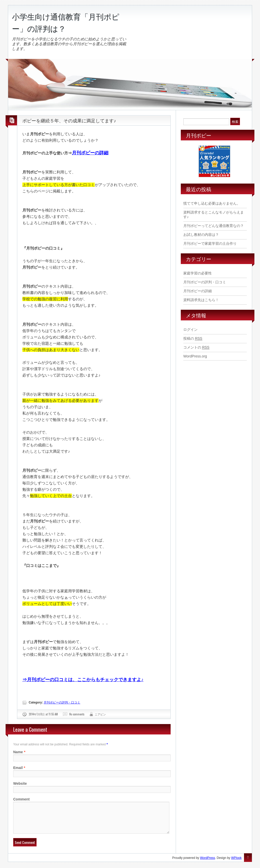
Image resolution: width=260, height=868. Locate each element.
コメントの (196, 347)
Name (18, 752)
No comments (77, 714)
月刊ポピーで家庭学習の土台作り (210, 243)
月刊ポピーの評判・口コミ (62, 702)
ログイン (190, 330)
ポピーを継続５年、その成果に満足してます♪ (69, 120)
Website (20, 783)
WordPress (208, 864)
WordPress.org (195, 356)
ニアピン (100, 714)
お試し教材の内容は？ (201, 235)
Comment (21, 799)
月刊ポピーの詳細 (90, 153)
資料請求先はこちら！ (201, 300)
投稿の (193, 339)
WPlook (236, 864)
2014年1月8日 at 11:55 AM (43, 714)
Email (18, 768)
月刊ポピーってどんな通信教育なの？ (214, 226)
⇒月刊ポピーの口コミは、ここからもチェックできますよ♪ (83, 680)
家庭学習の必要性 (198, 273)
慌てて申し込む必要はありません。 (212, 203)
